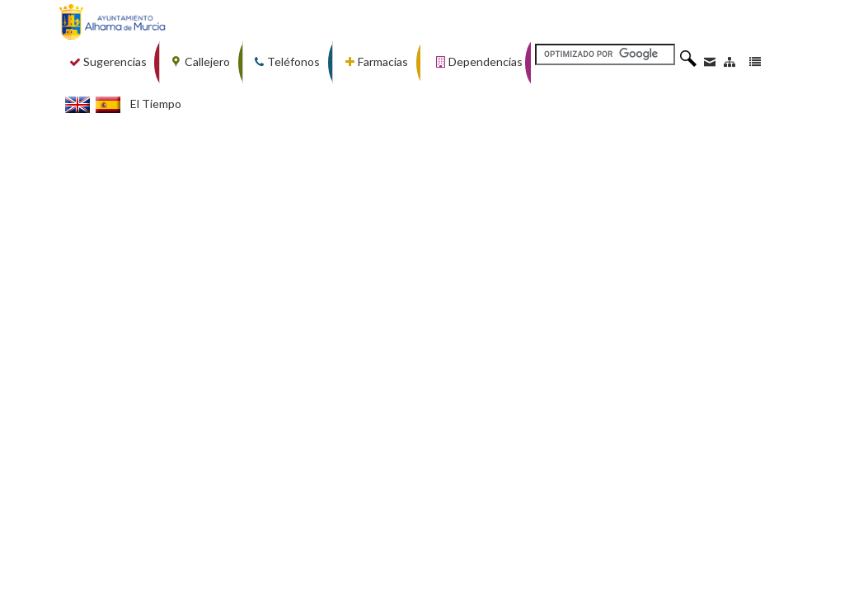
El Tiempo (156, 104)
